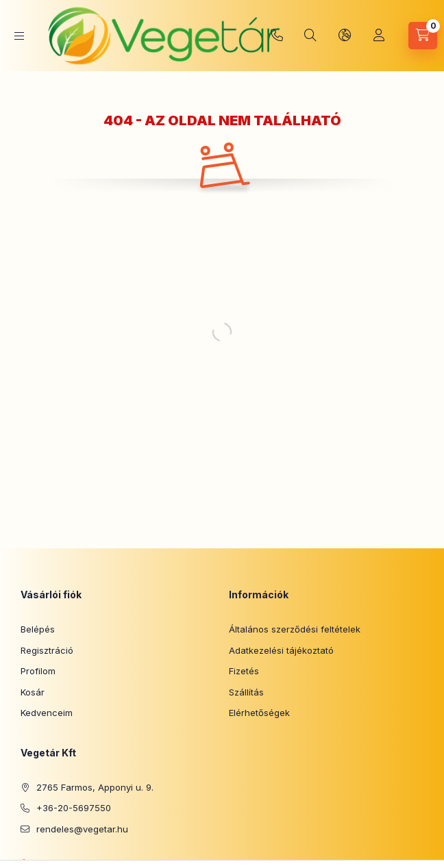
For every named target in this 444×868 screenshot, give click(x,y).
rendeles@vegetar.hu (82, 829)
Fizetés (244, 671)
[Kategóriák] (19, 36)
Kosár (33, 692)
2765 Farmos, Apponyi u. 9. (95, 787)
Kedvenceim (47, 713)
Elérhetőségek (259, 713)
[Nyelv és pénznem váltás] (345, 36)
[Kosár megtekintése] (423, 36)
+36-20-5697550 (277, 36)
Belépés (38, 629)
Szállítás (246, 692)
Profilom (38, 671)
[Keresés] (310, 36)
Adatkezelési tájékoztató (281, 650)
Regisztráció (47, 650)
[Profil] (379, 36)
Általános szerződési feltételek (295, 629)
